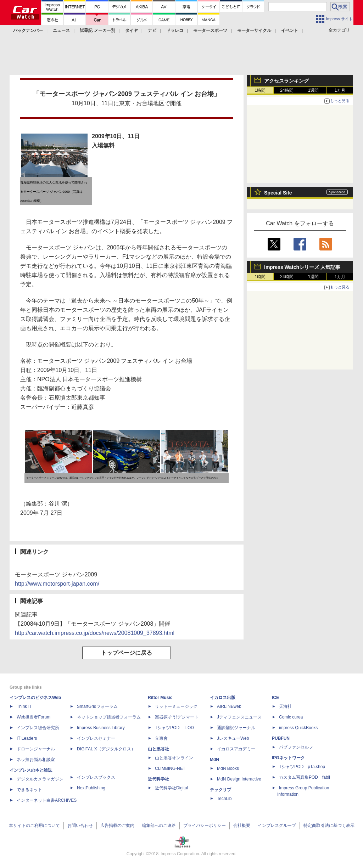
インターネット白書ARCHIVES (47, 800)
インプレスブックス (96, 777)
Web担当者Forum (33, 717)
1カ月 (340, 90)
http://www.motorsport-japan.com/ (57, 584)
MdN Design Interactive (239, 779)
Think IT (24, 706)
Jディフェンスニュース (239, 717)
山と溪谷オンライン (174, 758)
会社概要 (242, 825)
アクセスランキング (286, 81)
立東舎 (161, 738)
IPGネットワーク (288, 758)
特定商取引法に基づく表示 (329, 825)
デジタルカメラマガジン (40, 779)
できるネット (29, 790)
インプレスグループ (277, 825)
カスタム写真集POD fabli (305, 777)
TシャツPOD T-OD (174, 728)
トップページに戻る (127, 653)
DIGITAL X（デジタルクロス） (106, 749)
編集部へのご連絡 (159, 825)
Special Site (278, 193)
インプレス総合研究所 (38, 728)
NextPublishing (91, 788)
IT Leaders (27, 738)
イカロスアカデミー (236, 749)
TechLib (224, 799)
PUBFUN (281, 738)
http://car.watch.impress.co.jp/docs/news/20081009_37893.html (95, 633)
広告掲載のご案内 (117, 825)
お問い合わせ (80, 825)
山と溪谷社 (158, 749)
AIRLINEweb (229, 706)
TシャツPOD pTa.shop (302, 767)
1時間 (260, 90)
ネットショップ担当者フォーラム (109, 717)
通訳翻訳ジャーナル (236, 728)
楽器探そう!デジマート (177, 717)
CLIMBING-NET (170, 768)
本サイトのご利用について (34, 825)
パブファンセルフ (296, 747)
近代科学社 (158, 779)
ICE (275, 698)
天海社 (285, 706)
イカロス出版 (223, 698)
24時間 (287, 90)
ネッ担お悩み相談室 (36, 760)
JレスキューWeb (233, 738)
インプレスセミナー (96, 738)
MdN (214, 760)
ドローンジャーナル (36, 749)
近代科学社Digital (171, 788)
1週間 (314, 90)
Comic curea (291, 717)
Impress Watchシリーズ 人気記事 (302, 267)
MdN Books (228, 768)
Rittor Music (160, 698)
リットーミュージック (176, 706)
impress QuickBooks (298, 728)
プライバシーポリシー (205, 825)
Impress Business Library (101, 728)
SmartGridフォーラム (97, 706)
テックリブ (220, 790)
